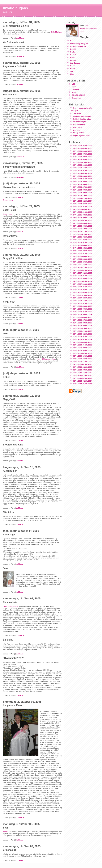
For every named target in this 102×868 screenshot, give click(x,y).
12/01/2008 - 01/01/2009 (83, 337)
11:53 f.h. (20, 297)
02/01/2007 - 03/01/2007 (83, 276)
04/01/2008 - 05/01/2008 (83, 315)
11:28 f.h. (20, 324)
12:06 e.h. (20, 157)
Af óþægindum (79, 124)
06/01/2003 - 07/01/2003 (83, 154)
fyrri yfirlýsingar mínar (46, 359)
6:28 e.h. (20, 564)
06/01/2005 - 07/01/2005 (83, 220)
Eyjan (74, 87)
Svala (73, 52)
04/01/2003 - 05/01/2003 (83, 148)
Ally (86, 25)
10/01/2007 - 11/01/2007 (83, 298)
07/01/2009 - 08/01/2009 (83, 350)
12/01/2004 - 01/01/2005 (83, 204)
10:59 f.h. (20, 84)
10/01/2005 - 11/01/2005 (83, 231)
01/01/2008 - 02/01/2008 (83, 306)
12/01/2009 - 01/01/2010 (83, 364)
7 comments (8, 200)
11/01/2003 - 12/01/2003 (83, 168)
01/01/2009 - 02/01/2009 (83, 339)
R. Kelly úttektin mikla (82, 119)
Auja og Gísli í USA (78, 46)
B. (71, 41)
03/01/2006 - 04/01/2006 (83, 245)
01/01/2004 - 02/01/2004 (83, 173)
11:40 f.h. (20, 860)
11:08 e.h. (20, 635)
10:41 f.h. (20, 177)
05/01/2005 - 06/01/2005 (83, 217)
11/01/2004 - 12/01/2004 (83, 201)
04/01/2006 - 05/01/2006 (83, 248)
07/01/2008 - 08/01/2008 (83, 323)
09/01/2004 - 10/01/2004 (83, 195)
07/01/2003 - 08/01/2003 (83, 157)
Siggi (72, 74)
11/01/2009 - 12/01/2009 (83, 362)
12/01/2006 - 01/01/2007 (83, 270)
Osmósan (77, 130)
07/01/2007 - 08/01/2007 (83, 290)
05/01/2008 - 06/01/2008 (83, 317)
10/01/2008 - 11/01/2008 (83, 331)
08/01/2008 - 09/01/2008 (83, 325)
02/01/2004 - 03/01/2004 (83, 176)
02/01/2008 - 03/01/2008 (83, 309)
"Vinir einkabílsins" (11, 606)
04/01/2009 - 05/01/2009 (83, 348)
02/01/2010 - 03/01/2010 (83, 370)
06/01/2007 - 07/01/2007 (83, 287)
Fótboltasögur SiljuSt (79, 44)
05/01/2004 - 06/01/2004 (83, 184)
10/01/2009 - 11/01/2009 (83, 359)
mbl (73, 84)
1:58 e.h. (20, 654)
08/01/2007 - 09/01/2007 (83, 292)
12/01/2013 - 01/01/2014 (83, 378)
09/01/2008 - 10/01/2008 (83, 328)
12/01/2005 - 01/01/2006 (83, 237)
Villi (72, 71)
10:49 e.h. (20, 56)
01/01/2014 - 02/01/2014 (83, 381)
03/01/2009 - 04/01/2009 (83, 345)
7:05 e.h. (20, 840)
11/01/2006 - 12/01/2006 (83, 267)
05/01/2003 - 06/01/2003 (83, 151)
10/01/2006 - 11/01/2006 (83, 265)
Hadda (73, 66)
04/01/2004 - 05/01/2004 (83, 182)
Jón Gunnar (75, 63)
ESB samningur (80, 122)
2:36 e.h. (20, 524)
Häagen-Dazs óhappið (82, 116)
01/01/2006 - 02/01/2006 (83, 240)
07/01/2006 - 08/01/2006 (83, 256)
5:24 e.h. (20, 197)
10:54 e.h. (20, 38)
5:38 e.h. (20, 232)
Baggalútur (76, 98)
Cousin (73, 55)
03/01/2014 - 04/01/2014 (83, 384)
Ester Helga (8, 214)
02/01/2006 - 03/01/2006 (83, 242)
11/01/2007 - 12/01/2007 (83, 301)
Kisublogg (77, 127)
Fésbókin (75, 90)
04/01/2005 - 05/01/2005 (83, 215)
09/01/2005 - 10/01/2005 (83, 229)
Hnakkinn (74, 49)
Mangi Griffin (78, 133)
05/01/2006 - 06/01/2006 (83, 251)
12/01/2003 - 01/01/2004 (83, 170)
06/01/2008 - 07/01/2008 (83, 320)
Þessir (6, 832)
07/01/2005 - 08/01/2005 (83, 223)
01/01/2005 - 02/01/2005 (83, 207)
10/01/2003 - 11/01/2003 (83, 165)
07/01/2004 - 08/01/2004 (83, 190)
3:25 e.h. (20, 389)
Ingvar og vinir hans (81, 136)
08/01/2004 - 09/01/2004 (83, 193)
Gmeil (74, 92)
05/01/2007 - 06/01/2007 (83, 284)
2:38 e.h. (20, 508)
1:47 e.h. (20, 695)
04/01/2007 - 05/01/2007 (83, 281)
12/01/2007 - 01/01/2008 (83, 303)
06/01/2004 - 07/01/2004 (83, 187)
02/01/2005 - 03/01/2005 (83, 209)
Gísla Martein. (56, 32)
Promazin (74, 60)
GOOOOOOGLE (78, 95)
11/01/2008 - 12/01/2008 (83, 334)
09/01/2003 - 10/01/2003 (83, 162)
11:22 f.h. (20, 461)
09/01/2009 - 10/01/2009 (83, 356)
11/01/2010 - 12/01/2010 (83, 375)
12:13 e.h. (20, 817)
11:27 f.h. (20, 440)
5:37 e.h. (20, 248)
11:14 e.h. (20, 367)
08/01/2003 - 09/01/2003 (83, 159)
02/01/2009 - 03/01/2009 (83, 342)
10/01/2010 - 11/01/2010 (83, 373)
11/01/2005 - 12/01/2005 (83, 234)
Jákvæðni (77, 113)
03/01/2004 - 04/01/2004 (83, 179)
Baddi (73, 57)
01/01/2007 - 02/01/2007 (83, 273)
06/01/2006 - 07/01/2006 (83, 254)
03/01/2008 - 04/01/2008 (83, 312)
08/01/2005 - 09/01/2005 (83, 226)
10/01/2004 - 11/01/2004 (83, 198)
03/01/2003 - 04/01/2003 (83, 146)
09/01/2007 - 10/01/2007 (83, 295)
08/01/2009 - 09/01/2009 (83, 353)
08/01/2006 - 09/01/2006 (83, 259)
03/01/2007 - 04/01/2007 (83, 278)
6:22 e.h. (20, 592)
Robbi (73, 68)
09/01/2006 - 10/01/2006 (83, 262)
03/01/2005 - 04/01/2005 (83, 212)
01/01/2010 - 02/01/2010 (83, 367)
